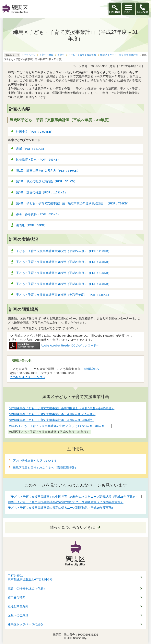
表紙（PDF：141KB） (31, 149)
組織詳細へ (92, 369)
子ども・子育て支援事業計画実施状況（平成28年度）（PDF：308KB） (64, 262)
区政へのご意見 (18, 615)
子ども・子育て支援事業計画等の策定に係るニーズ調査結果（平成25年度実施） (61, 508)
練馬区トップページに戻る (25, 624)
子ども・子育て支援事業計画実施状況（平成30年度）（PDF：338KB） (64, 284)
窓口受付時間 (17, 597)
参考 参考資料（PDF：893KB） (38, 214)
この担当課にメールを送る (28, 377)
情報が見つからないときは (73, 527)
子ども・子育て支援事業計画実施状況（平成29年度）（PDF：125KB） (64, 273)
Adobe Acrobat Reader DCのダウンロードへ (54, 345)
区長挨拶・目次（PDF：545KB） (38, 159)
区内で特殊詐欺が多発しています (35, 461)
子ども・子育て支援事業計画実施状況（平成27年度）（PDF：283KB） (64, 251)
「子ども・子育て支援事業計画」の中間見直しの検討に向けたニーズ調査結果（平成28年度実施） (73, 497)
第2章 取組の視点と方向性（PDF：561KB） (46, 181)
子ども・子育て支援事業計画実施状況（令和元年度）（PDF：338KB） (63, 295)
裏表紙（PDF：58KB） (32, 225)
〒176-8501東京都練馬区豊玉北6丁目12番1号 (30, 578)
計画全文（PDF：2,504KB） (35, 132)
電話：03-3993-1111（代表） (27, 589)
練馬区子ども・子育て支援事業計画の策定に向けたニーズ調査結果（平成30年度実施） (66, 502)
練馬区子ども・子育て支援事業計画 (119, 55)
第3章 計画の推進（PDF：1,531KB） (42, 192)
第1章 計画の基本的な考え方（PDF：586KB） (48, 170)
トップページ (28, 55)
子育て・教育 (46, 55)
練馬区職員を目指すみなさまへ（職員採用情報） (45, 468)
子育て (61, 55)
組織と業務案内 (18, 606)
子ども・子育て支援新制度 (82, 55)
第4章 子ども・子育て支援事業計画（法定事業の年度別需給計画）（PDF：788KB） (73, 203)
